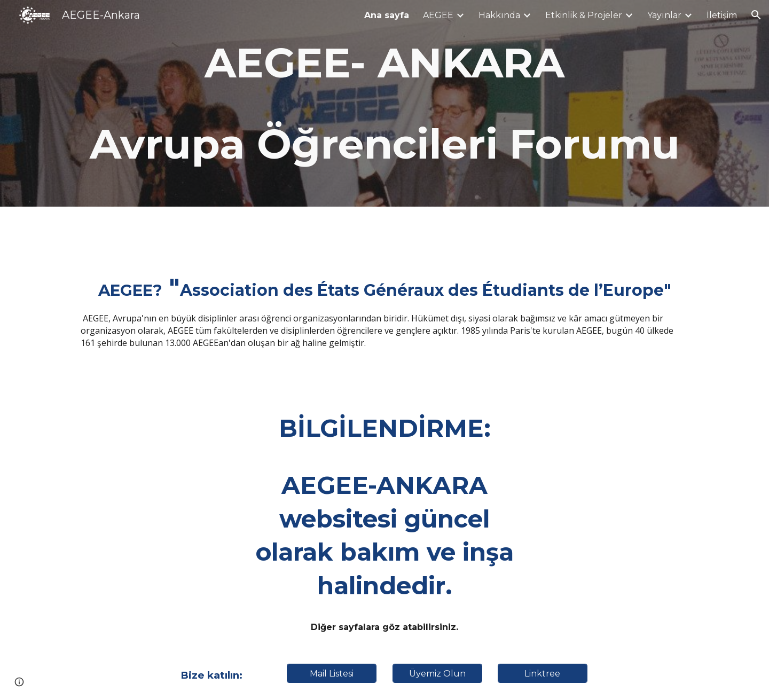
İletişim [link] (722, 15)
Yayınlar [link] (664, 15)
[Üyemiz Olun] (437, 674)
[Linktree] (543, 674)
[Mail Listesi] (332, 674)
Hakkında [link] (499, 15)
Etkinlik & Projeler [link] (584, 15)
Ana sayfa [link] (387, 15)
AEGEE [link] (438, 15)
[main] (384, 103)
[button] (756, 15)
